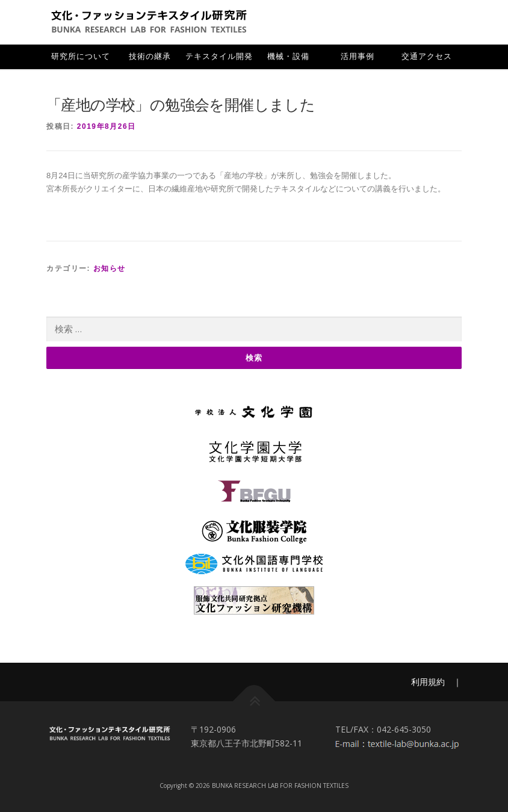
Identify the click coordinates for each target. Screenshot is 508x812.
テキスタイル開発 (219, 56)
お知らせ (110, 268)
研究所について (81, 56)
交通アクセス (427, 56)
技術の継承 (150, 56)
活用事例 (358, 56)
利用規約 (428, 682)
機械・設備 (288, 56)
